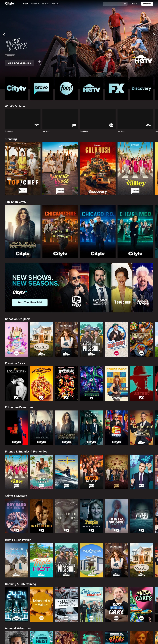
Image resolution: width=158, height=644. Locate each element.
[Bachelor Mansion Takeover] (142, 428)
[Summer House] (60, 169)
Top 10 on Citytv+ (16, 202)
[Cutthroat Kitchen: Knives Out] (66, 604)
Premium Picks (15, 363)
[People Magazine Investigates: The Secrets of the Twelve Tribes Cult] (92, 516)
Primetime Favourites (19, 407)
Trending (11, 139)
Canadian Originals (18, 319)
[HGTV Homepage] (92, 88)
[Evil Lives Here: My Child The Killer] (42, 516)
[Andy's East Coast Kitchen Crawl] (117, 339)
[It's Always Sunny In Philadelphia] (42, 383)
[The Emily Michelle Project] (66, 339)
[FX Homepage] (117, 88)
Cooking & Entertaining (20, 584)
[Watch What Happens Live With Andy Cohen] (142, 472)
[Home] (10, 4)
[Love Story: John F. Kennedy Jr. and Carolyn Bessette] (16, 383)
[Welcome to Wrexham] (66, 383)
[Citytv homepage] (16, 88)
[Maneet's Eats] (42, 604)
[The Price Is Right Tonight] (117, 428)
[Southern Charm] (117, 472)
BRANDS (35, 4)
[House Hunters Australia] (92, 560)
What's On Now (15, 106)
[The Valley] (135, 169)
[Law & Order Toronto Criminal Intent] (92, 428)
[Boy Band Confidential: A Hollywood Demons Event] (16, 516)
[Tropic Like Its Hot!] (42, 560)
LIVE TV (46, 4)
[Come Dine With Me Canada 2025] (142, 339)
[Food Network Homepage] (66, 88)
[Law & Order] (42, 428)
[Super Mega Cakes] (142, 604)
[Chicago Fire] (60, 232)
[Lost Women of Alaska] (142, 516)
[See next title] (154, 35)
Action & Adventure (18, 628)
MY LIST (56, 4)
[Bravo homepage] (42, 88)
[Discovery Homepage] (142, 88)
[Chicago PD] (98, 232)
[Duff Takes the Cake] (117, 604)
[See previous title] (4, 35)
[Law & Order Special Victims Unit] (23, 232)
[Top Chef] (23, 169)
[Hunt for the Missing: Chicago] (117, 516)
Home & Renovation (18, 540)
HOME (25, 4)
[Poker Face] (117, 383)
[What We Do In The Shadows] (92, 383)
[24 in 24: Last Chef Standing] (16, 604)
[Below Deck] (66, 472)
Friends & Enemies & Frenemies (26, 452)
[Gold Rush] (98, 169)
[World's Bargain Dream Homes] (16, 560)
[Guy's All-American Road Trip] (92, 604)
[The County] (42, 339)
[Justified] (142, 383)
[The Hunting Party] (16, 428)
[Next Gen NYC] (92, 472)
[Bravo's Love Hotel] (42, 472)
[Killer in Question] (66, 516)
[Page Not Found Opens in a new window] (79, 288)
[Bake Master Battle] (16, 339)
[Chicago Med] (135, 232)
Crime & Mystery (16, 496)
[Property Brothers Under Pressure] (92, 339)
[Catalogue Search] (114, 4)
